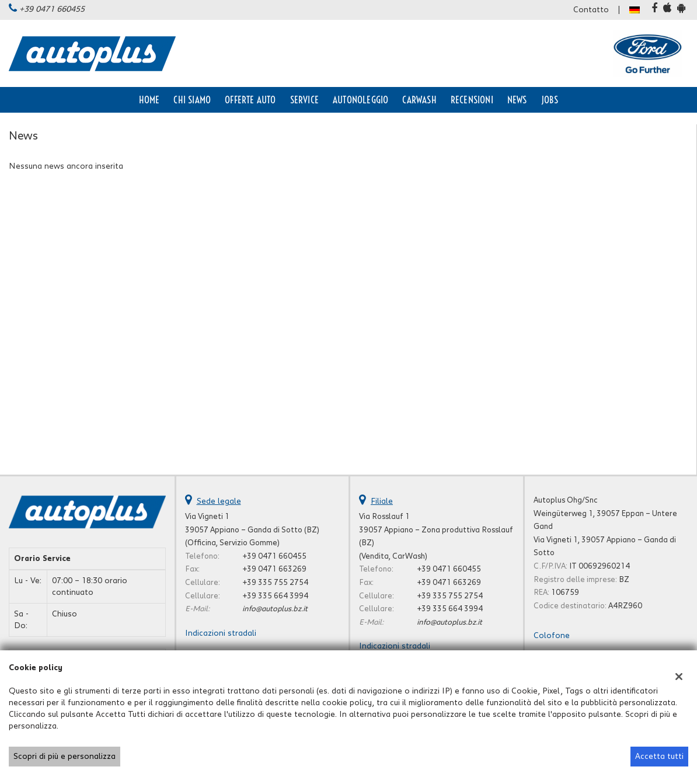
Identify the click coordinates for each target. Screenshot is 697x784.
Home (149, 100)
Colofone (552, 636)
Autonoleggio (360, 100)
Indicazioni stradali (221, 633)
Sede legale (219, 501)
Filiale (382, 501)
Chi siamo (192, 100)
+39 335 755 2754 (275, 583)
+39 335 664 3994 (275, 596)
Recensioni (472, 100)
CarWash (419, 100)
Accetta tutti (659, 757)
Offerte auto (250, 100)
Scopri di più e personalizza (65, 757)
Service (304, 100)
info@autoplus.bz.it (275, 609)
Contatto (591, 10)
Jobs (550, 100)
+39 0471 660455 (52, 9)
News (517, 100)
